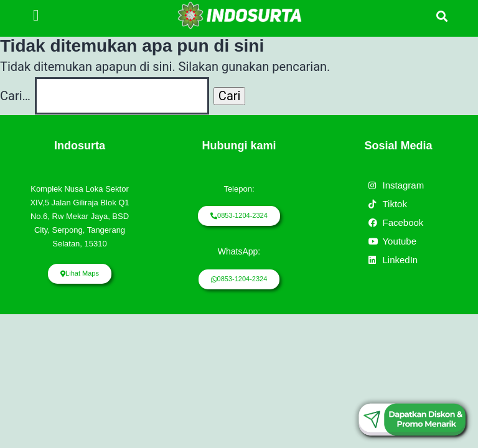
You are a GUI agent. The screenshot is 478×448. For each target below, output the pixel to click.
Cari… (15, 96)
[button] (36, 16)
